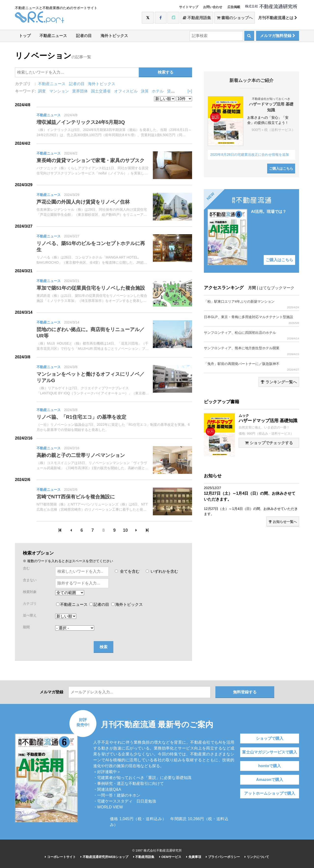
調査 (42, 91)
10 (125, 530)
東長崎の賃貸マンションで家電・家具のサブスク (91, 160)
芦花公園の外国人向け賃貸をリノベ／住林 (83, 202)
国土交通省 (101, 91)
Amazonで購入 (270, 780)
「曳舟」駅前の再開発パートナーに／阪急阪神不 (251, 367)
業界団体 (80, 91)
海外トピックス (114, 36)
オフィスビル (126, 91)
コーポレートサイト (60, 857)
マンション (59, 91)
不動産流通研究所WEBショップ (104, 857)
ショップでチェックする (269, 443)
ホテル (158, 91)
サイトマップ (189, 7)
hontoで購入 (270, 766)
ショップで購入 (270, 738)
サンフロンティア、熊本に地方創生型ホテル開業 (251, 351)
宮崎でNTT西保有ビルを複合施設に (76, 497)
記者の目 (84, 36)
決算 (145, 91)
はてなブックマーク (277, 288)
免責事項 (194, 857)
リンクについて (257, 857)
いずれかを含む (162, 571)
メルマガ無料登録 (278, 36)
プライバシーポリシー (223, 857)
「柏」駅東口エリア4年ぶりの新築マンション (251, 304)
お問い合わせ (213, 7)
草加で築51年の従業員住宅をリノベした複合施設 (91, 288)
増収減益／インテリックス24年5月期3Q (81, 122)
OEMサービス (170, 857)
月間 (252, 288)
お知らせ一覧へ (283, 522)
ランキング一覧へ (279, 382)
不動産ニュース (53, 36)
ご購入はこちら (281, 168)
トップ (25, 36)
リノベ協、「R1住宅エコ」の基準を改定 (81, 417)
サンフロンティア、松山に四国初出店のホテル (251, 335)
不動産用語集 (197, 18)
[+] (190, 91)
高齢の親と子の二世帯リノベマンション (81, 455)
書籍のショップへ (235, 18)
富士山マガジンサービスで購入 (270, 752)
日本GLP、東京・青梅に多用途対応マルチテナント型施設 (251, 320)
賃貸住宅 (175, 91)
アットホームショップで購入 (270, 793)
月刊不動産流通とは (278, 18)
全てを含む (127, 571)
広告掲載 (234, 7)
